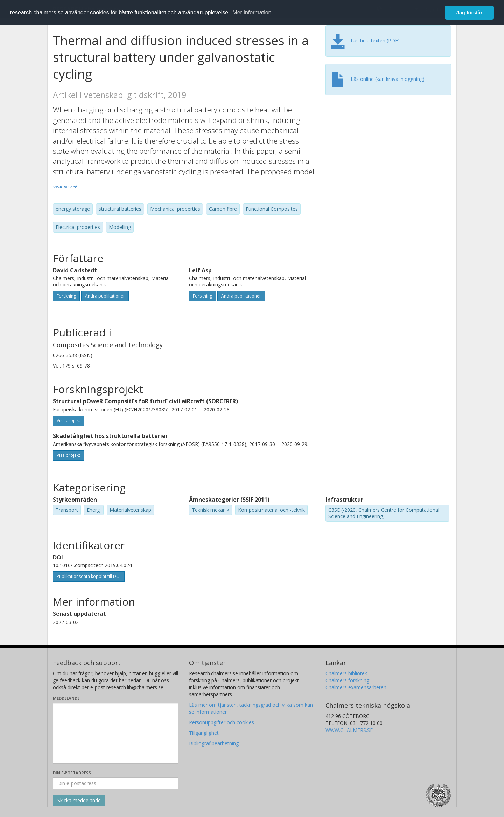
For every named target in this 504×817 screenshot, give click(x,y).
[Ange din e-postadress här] (116, 783)
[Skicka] (79, 801)
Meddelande (66, 698)
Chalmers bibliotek (346, 673)
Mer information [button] (252, 12)
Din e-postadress (72, 773)
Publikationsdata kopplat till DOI (89, 576)
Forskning (66, 296)
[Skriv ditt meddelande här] (116, 733)
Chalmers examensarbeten (356, 687)
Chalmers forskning (347, 680)
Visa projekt (68, 421)
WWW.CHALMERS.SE (349, 730)
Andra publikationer (105, 296)
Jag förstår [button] (469, 13)
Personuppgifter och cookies (222, 722)
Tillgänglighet (204, 733)
